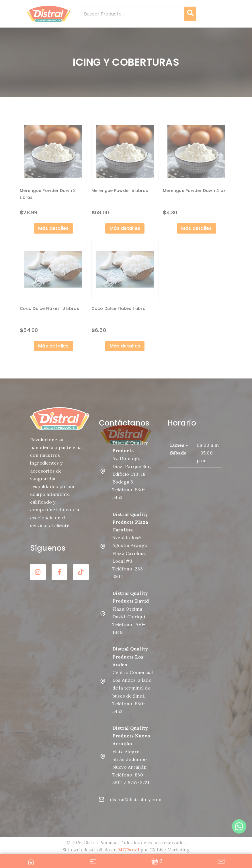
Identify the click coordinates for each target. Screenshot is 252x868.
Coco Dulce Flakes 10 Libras (49, 308)
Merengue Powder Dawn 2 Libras (48, 194)
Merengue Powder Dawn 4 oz (194, 191)
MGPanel (129, 849)
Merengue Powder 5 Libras (120, 191)
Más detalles (53, 228)
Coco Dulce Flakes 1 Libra (119, 308)
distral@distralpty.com (126, 799)
